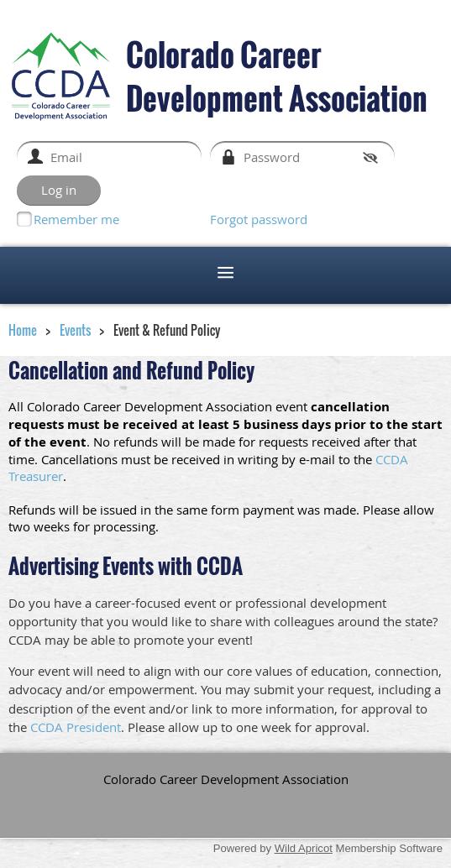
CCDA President (76, 727)
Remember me (76, 219)
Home (23, 330)
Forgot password (259, 219)
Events (75, 330)
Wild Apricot (304, 848)
